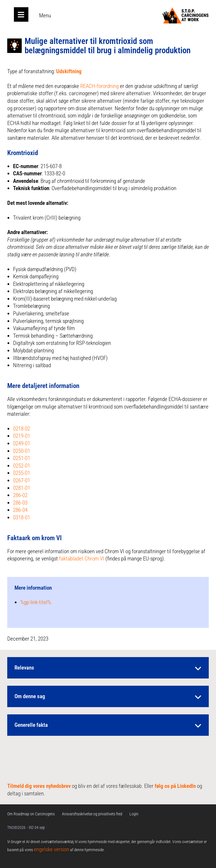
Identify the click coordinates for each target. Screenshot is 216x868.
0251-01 (22, 458)
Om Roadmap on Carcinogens (31, 814)
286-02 (20, 495)
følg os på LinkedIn (175, 786)
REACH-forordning (99, 86)
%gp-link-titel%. (36, 602)
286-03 (20, 503)
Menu (45, 15)
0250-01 (22, 451)
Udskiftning (69, 71)
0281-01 (22, 488)
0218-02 (22, 429)
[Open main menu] (21, 14)
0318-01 (22, 517)
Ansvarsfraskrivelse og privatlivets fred (92, 814)
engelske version (52, 849)
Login (134, 814)
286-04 (20, 510)
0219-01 (22, 436)
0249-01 (22, 443)
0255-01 (22, 473)
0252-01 (22, 466)
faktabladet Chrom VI (82, 559)
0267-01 (22, 480)
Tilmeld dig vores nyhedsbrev (39, 786)
